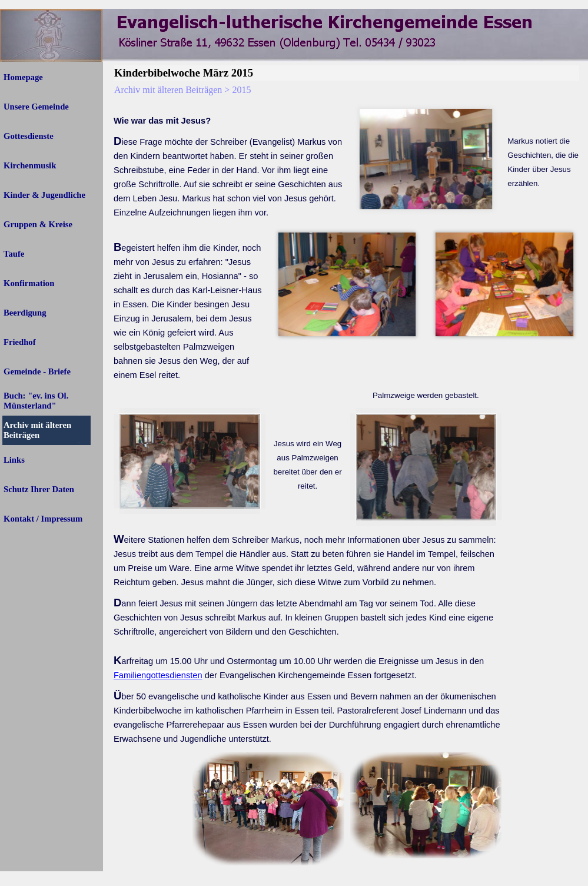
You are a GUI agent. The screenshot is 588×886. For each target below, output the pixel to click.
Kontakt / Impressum (43, 519)
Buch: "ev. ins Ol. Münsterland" (36, 401)
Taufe (14, 254)
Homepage (23, 77)
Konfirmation (29, 283)
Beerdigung (25, 313)
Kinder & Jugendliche (44, 195)
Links (14, 460)
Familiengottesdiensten (158, 675)
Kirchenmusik (30, 165)
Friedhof (20, 342)
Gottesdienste (29, 136)
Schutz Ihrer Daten (39, 489)
